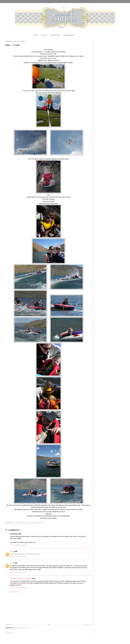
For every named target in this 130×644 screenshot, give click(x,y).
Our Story (44, 35)
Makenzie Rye (55, 35)
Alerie (12, 551)
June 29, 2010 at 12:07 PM (18, 588)
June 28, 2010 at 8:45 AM (18, 572)
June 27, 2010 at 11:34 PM (18, 545)
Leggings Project (69, 35)
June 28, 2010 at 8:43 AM (18, 557)
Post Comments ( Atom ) (22, 628)
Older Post (88, 624)
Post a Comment (13, 592)
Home (36, 35)
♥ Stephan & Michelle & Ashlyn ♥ (21, 578)
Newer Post (9, 624)
